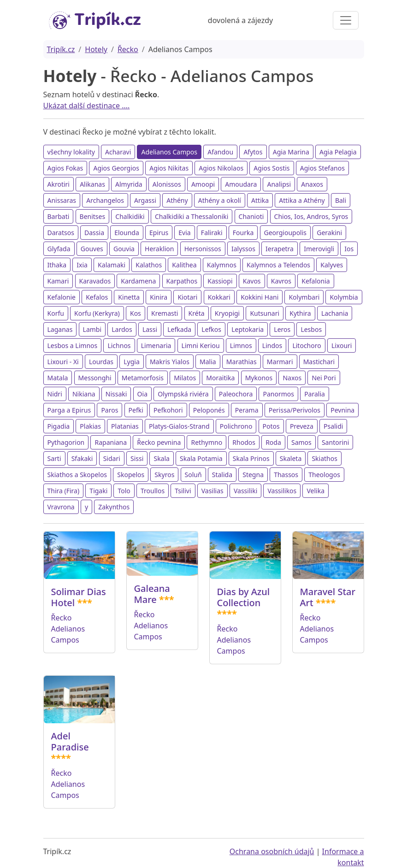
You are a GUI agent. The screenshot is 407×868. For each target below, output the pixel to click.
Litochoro (307, 345)
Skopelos (131, 475)
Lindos (272, 345)
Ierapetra (280, 249)
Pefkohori (168, 410)
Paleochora (236, 394)
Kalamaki (112, 265)
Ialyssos (243, 249)
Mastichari (319, 362)
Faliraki (212, 233)
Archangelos (105, 200)
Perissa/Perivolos (295, 410)
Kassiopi (220, 281)
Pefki (136, 410)
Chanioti (251, 216)
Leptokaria (248, 329)
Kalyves (332, 265)
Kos (136, 313)
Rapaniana (111, 442)
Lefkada (179, 329)
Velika (316, 491)
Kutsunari (265, 313)
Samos (301, 442)
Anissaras (62, 200)
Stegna (253, 475)
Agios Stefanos (322, 168)
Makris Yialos (170, 362)
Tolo (124, 491)
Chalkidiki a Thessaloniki (192, 216)
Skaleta (291, 458)
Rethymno (206, 442)
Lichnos (119, 345)
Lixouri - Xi (63, 362)
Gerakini (329, 233)
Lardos (122, 329)
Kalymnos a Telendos (278, 265)
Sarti (54, 458)
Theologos (324, 475)
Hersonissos (203, 249)
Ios (349, 249)
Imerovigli (319, 249)
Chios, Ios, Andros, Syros (311, 216)
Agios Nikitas (169, 168)
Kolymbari (304, 297)
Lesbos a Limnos (73, 345)
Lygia (132, 362)
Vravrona (61, 507)
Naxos (292, 378)
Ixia (82, 265)
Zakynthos (114, 507)
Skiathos (324, 458)
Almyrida (129, 184)
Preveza (302, 426)
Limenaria (156, 345)
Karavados (95, 281)
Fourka (243, 233)
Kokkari (219, 297)
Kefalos (97, 297)
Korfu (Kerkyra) (97, 313)
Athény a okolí (220, 200)
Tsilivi (183, 491)
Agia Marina (291, 152)
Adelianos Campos (169, 152)
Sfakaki (82, 458)
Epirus (159, 233)
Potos (271, 426)
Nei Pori (324, 378)
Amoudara (241, 184)
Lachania (335, 313)
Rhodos (244, 442)
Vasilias (212, 491)
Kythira (300, 313)
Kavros (281, 281)
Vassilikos (282, 491)
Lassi (150, 329)
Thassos (286, 475)
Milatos (185, 378)
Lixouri (342, 345)
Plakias (90, 426)
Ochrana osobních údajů (272, 851)
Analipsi (279, 184)
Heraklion (159, 249)
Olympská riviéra (183, 394)
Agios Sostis (271, 168)
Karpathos (182, 281)
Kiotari (187, 297)
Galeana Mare (152, 594)
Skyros (164, 475)
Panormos (278, 394)
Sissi (137, 458)
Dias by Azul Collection (244, 597)
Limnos (241, 345)
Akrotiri (59, 184)
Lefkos (211, 329)
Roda (273, 442)
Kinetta (129, 297)
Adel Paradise (70, 741)
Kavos (252, 281)
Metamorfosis (143, 378)
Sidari (112, 458)
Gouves (92, 249)
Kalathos (149, 265)
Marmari (280, 362)
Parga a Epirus (69, 410)
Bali (341, 200)
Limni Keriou (201, 345)
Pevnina (342, 410)
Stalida (222, 475)
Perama (247, 410)
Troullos (153, 491)
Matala (58, 378)
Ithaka (57, 265)
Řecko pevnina (159, 442)
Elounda (127, 233)
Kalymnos (222, 265)
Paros (109, 410)
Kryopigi (227, 313)
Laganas (60, 329)
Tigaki (98, 491)
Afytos (253, 152)
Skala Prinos (251, 458)
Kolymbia (344, 297)
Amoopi (203, 184)
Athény (177, 200)
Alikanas (92, 184)
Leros (282, 329)
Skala (161, 458)
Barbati (59, 216)
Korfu (56, 313)
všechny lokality (71, 152)
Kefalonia (316, 281)
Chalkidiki (130, 216)
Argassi (145, 200)
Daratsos (61, 233)
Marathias (242, 362)
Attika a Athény (302, 200)
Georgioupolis (286, 233)
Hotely (96, 49)
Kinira (159, 297)
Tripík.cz (61, 49)
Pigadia (59, 426)
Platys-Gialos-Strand (179, 426)
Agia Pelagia (338, 152)
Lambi (92, 329)
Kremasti (165, 313)
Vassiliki (245, 491)
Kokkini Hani (260, 297)
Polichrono (236, 426)
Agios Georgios (116, 168)
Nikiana (84, 394)
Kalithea (184, 265)
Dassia (94, 233)
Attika (260, 200)
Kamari (58, 281)
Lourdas (101, 362)
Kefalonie (62, 297)
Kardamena (138, 281)
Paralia (315, 394)
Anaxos (312, 184)
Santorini (335, 442)
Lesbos (311, 329)
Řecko (128, 49)
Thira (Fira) (64, 491)
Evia (184, 233)
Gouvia (124, 249)
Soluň (193, 475)
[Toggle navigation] (346, 20)
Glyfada (59, 249)
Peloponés (209, 410)
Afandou (220, 152)
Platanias (125, 426)
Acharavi (118, 152)
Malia (208, 362)
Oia (142, 394)
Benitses (93, 216)
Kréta (197, 313)
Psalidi (333, 426)
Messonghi (95, 378)
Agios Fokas (65, 168)
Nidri (55, 394)
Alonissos (167, 184)
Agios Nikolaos (221, 168)
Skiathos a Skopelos (77, 475)
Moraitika (220, 378)
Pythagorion (66, 442)
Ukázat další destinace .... (87, 106)
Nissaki (116, 394)
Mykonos (259, 378)
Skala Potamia (201, 458)
